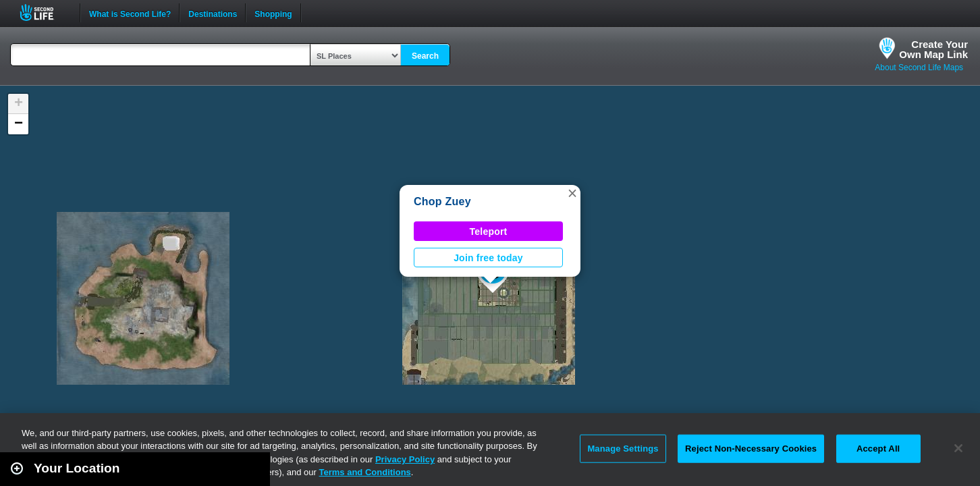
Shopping (273, 13)
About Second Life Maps (919, 67)
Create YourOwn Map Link (933, 49)
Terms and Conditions (365, 472)
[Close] (958, 448)
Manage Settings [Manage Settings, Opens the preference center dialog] (623, 449)
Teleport (489, 232)
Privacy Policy (405, 459)
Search (425, 56)
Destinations (213, 13)
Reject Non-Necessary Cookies (751, 449)
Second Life (44, 12)
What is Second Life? (130, 13)
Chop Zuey (442, 201)
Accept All (878, 449)
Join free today (488, 258)
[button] (572, 193)
